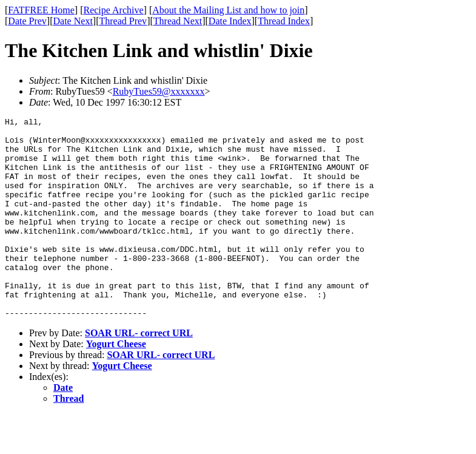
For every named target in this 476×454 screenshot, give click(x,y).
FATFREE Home (41, 10)
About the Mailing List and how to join (228, 10)
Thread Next (178, 21)
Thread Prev (123, 21)
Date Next (73, 21)
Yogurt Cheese (116, 384)
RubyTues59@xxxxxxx (159, 91)
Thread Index (284, 21)
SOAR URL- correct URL (139, 373)
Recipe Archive (113, 10)
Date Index (230, 21)
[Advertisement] (421, 189)
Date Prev (27, 21)
